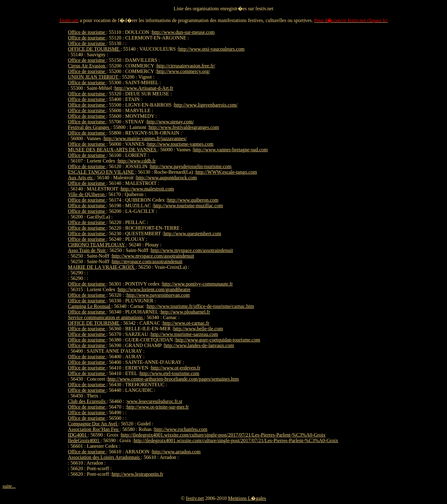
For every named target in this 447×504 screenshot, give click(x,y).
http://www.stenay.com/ (170, 122)
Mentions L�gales (247, 498)
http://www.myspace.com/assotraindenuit (192, 250)
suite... (9, 486)
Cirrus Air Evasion (87, 66)
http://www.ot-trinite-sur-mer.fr (158, 407)
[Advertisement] (360, 123)
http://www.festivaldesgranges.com (184, 127)
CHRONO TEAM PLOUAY (97, 245)
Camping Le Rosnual (90, 306)
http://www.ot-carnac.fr (186, 323)
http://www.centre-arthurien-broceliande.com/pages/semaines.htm (173, 379)
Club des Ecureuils (87, 401)
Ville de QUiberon (87, 194)
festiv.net (195, 498)
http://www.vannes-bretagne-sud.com (231, 150)
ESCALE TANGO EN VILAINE (102, 172)
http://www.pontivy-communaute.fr (198, 284)
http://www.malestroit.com (147, 189)
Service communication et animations (106, 317)
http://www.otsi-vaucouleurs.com (212, 49)
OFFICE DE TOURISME (94, 49)
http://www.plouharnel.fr (185, 312)
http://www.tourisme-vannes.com (180, 144)
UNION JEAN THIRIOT (94, 77)
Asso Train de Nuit (87, 250)
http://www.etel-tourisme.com (169, 373)
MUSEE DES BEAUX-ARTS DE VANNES (113, 150)
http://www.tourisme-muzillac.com (188, 206)
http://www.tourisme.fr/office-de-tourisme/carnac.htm (200, 306)
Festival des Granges (89, 127)
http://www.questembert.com (192, 234)
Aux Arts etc (81, 178)
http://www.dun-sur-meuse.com (183, 32)
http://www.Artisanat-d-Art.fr (144, 88)
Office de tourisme (87, 32)
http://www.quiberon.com (193, 200)
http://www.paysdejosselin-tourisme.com (191, 166)
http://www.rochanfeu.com (181, 429)
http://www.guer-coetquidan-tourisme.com (218, 340)
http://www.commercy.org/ (183, 71)
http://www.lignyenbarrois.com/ (206, 105)
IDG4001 (78, 435)
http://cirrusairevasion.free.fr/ (186, 66)
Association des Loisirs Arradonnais (105, 457)
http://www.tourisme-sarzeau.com (185, 334)
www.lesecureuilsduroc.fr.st (155, 401)
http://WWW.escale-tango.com (226, 172)
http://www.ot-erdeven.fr (176, 368)
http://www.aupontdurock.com (167, 178)
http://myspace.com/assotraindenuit (147, 261)
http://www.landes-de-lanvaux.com (199, 345)
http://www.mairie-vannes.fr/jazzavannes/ (145, 138)
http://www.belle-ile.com (198, 329)
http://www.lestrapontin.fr (138, 474)
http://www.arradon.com (176, 452)
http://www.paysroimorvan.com (158, 295)
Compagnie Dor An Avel (93, 424)
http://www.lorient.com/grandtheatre (154, 289)
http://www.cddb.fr (137, 161)
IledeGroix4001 (84, 440)
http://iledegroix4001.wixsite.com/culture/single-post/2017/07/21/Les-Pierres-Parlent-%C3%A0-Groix (223, 435)
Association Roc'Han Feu (94, 429)
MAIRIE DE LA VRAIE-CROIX (102, 267)
